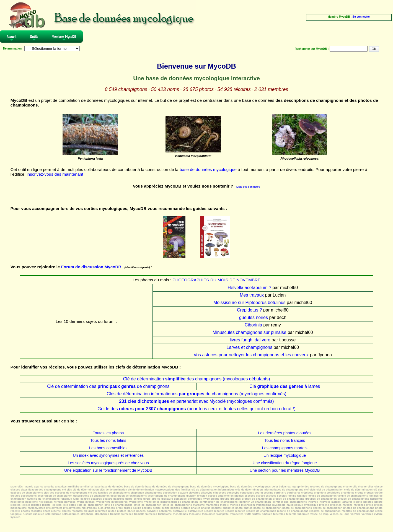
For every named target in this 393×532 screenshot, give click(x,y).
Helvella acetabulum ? (249, 288)
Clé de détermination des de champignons (108, 386)
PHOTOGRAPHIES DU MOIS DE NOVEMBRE (216, 280)
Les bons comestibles (108, 448)
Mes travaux (252, 295)
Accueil (11, 38)
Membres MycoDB (64, 38)
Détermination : (13, 49)
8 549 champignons (126, 89)
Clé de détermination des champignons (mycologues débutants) (197, 379)
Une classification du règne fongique (285, 463)
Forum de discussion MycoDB (91, 267)
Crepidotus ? (249, 310)
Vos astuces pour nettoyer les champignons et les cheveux (251, 355)
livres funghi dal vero (250, 340)
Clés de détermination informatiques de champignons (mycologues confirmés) (196, 394)
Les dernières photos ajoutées (285, 433)
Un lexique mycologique (285, 455)
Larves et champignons (249, 347)
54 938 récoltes (234, 89)
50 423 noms (165, 89)
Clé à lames (285, 386)
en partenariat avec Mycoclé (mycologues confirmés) (196, 401)
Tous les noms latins (108, 440)
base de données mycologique (208, 169)
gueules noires (254, 317)
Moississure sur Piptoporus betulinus (249, 303)
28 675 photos (198, 89)
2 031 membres (271, 89)
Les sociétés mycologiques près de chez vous (108, 463)
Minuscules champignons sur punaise (249, 332)
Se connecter (361, 17)
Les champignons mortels (285, 448)
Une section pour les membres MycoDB (285, 470)
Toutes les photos (108, 433)
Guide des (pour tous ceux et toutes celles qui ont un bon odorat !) (196, 409)
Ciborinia (253, 325)
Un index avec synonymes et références (108, 455)
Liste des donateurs (248, 187)
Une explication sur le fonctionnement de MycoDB (108, 470)
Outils (34, 38)
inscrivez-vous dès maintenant (55, 174)
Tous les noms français (285, 440)
